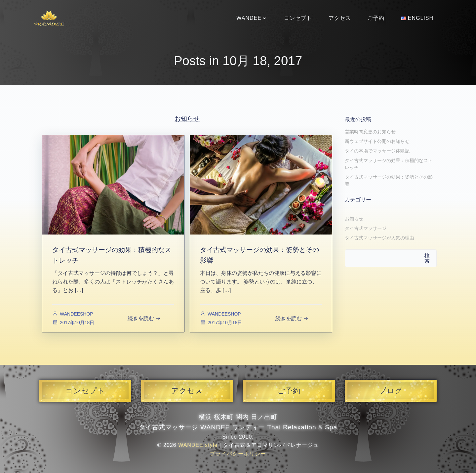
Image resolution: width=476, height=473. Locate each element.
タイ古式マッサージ (366, 228)
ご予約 (376, 18)
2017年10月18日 (73, 322)
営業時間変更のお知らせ (370, 132)
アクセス (340, 18)
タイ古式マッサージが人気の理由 (379, 238)
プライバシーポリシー (238, 454)
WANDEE (252, 18)
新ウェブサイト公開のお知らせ (377, 141)
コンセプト (298, 18)
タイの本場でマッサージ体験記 (377, 151)
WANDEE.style (198, 445)
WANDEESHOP (73, 314)
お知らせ (354, 219)
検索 (427, 258)
